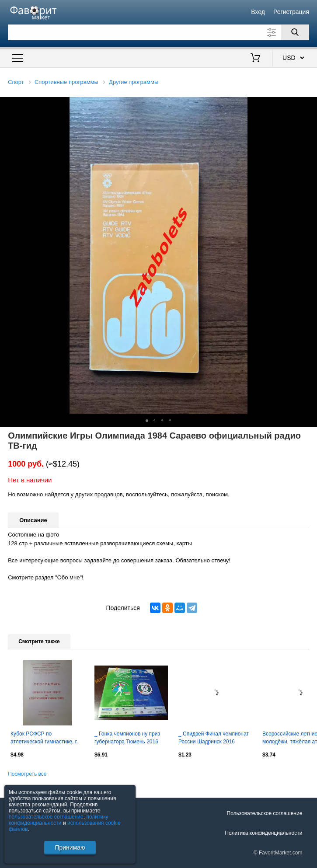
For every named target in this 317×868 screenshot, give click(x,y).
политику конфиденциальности (59, 820)
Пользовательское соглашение (265, 813)
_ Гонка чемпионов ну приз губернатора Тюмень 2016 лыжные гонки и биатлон (127, 739)
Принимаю (70, 847)
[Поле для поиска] (158, 32)
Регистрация (291, 12)
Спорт (16, 82)
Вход (258, 12)
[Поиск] (295, 32)
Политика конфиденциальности (263, 833)
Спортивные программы (66, 82)
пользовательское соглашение (46, 817)
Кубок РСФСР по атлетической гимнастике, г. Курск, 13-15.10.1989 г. (44, 739)
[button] (309, 105)
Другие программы (134, 82)
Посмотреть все (27, 774)
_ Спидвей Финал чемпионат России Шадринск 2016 (214, 738)
